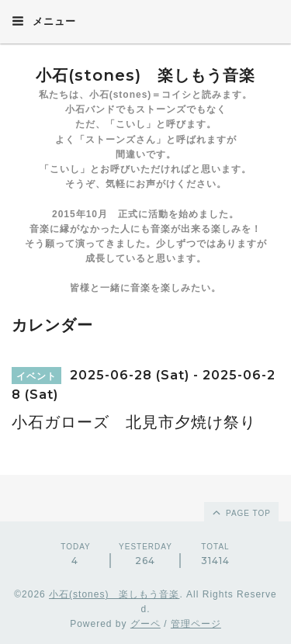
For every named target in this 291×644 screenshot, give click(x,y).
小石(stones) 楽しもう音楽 (145, 75)
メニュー (44, 21)
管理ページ (196, 624)
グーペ (145, 624)
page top (241, 512)
